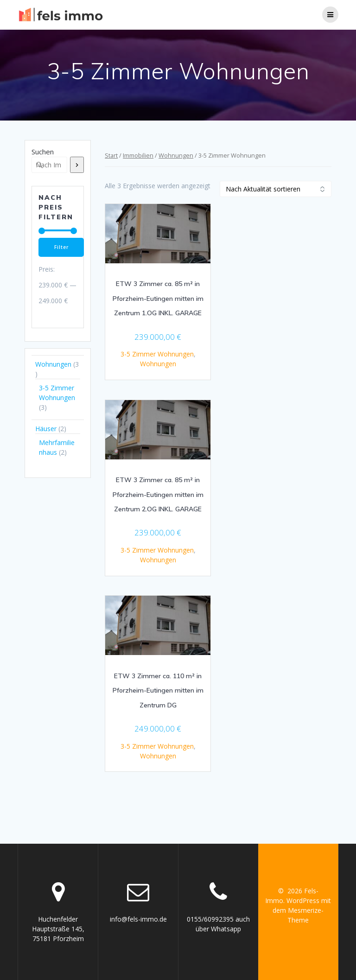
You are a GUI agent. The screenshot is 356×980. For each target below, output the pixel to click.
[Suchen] (77, 165)
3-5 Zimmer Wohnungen (157, 354)
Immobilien (138, 155)
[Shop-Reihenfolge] (276, 189)
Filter (61, 247)
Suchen (43, 152)
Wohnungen (176, 155)
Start (111, 155)
